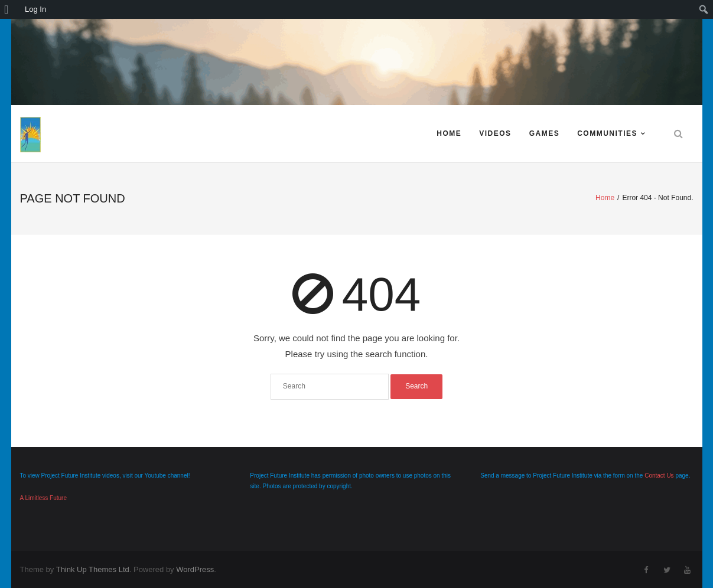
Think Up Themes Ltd (93, 569)
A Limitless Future (43, 498)
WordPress (195, 569)
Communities (607, 133)
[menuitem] (10, 9)
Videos (495, 133)
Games (545, 133)
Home (449, 133)
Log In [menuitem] (35, 9)
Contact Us (659, 476)
